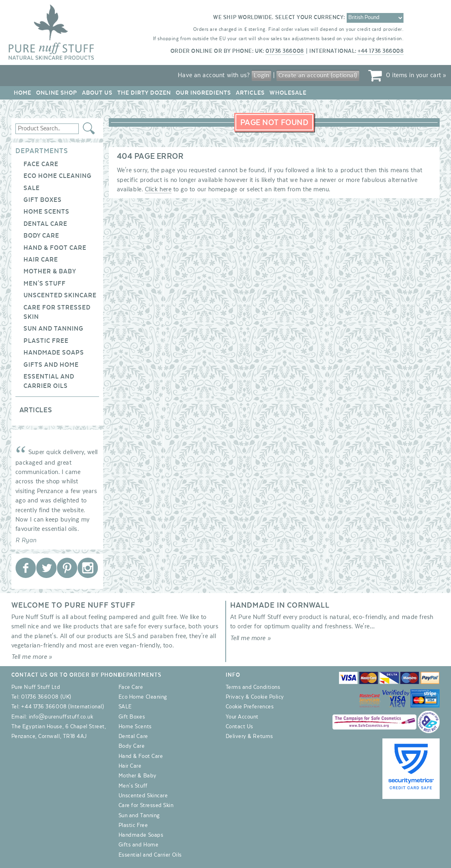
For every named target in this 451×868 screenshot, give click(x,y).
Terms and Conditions (253, 687)
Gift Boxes (43, 200)
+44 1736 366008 (381, 51)
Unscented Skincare (60, 295)
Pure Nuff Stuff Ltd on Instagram (88, 568)
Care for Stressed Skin (146, 805)
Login (261, 75)
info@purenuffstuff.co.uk (61, 717)
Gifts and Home (51, 365)
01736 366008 (285, 51)
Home (23, 93)
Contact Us (240, 727)
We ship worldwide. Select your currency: (279, 17)
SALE (32, 188)
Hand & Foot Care (55, 248)
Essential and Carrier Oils (150, 855)
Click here (158, 189)
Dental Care (45, 224)
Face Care (41, 164)
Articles (250, 93)
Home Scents (46, 212)
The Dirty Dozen (144, 93)
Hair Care (41, 260)
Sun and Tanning (54, 329)
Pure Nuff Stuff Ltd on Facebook (26, 568)
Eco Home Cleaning (58, 176)
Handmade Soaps (54, 353)
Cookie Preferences (250, 707)
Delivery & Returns (249, 736)
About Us (97, 93)
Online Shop (57, 93)
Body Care (41, 236)
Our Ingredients (203, 93)
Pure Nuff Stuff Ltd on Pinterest (67, 568)
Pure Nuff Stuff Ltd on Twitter (46, 568)
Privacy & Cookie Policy (255, 697)
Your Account (242, 717)
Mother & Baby (50, 271)
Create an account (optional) (318, 75)
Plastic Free (46, 341)
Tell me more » (32, 657)
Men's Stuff (45, 284)
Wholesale (288, 93)
